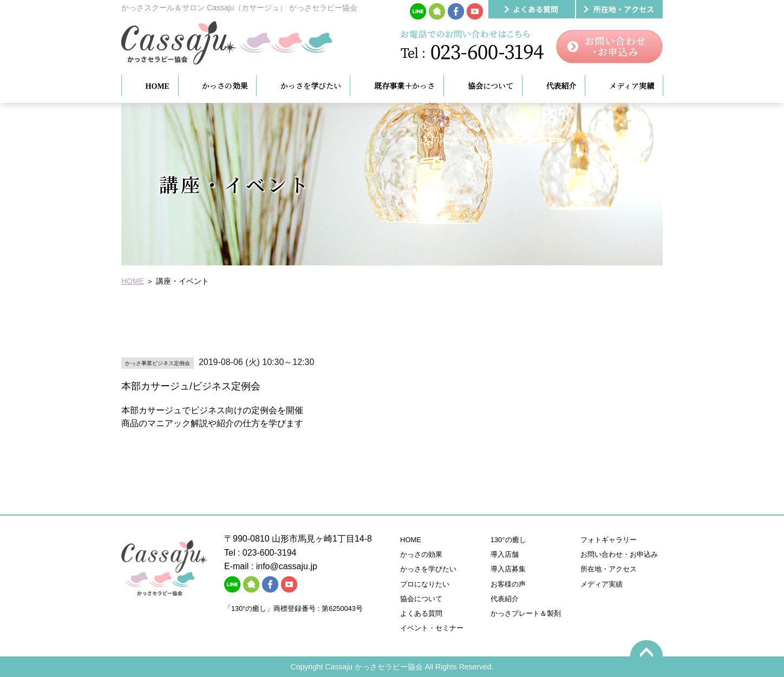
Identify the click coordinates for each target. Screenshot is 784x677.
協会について (421, 599)
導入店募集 (508, 569)
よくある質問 (421, 613)
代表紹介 (505, 599)
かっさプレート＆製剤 (526, 613)
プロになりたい (425, 584)
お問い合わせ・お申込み (619, 554)
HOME (133, 281)
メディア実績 (602, 584)
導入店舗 (505, 554)
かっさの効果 (421, 554)
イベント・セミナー (432, 628)
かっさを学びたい (428, 569)
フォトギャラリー (609, 540)
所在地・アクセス (609, 569)
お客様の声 (508, 584)
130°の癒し (508, 540)
